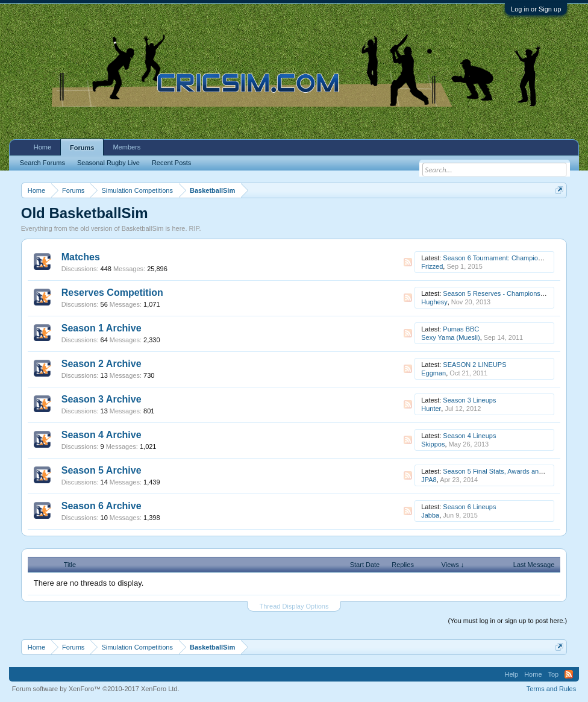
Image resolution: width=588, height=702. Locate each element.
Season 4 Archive (102, 435)
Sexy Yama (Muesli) (450, 337)
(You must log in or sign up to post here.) (508, 621)
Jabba (430, 515)
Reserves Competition (112, 293)
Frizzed (432, 266)
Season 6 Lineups (469, 507)
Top (554, 674)
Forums (82, 148)
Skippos (433, 444)
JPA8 (429, 480)
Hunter (431, 409)
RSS (408, 262)
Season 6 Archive (102, 506)
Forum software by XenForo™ (96, 689)
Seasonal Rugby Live (108, 163)
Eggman (433, 373)
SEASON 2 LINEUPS (474, 365)
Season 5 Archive (102, 470)
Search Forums (42, 163)
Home (42, 147)
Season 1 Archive (102, 328)
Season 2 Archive (102, 364)
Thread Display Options (294, 606)
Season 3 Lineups (469, 400)
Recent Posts (171, 163)
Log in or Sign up (536, 9)
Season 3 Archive (102, 399)
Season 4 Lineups (469, 436)
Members (127, 147)
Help (512, 674)
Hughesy (434, 302)
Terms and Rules (552, 689)
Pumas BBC (461, 329)
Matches (81, 257)
